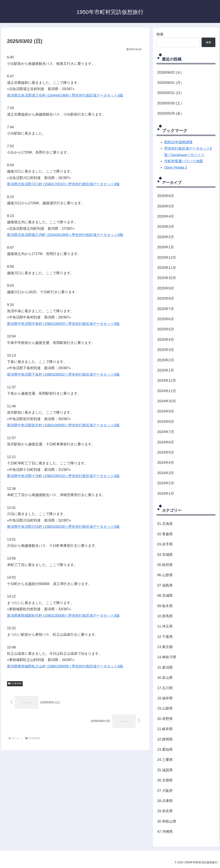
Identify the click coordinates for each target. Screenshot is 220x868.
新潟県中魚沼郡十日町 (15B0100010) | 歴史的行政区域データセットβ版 (63, 476)
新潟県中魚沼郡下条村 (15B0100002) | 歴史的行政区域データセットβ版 (63, 374)
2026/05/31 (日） (171, 93)
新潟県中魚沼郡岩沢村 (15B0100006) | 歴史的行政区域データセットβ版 (63, 425)
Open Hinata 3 (176, 167)
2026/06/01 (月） (171, 83)
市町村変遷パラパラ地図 (184, 161)
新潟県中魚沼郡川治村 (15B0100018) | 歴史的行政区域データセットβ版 (63, 527)
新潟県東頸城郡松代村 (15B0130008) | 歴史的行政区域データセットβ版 (63, 616)
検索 (160, 34)
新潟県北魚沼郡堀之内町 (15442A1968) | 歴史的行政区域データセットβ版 (65, 235)
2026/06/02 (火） (171, 72)
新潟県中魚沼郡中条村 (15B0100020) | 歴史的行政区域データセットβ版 (63, 324)
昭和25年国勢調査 (179, 142)
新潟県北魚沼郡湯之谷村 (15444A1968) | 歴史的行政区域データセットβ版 (65, 95)
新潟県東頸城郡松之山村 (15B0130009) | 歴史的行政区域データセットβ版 (65, 666)
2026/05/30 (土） (171, 103)
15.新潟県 (15, 684)
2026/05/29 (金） (171, 113)
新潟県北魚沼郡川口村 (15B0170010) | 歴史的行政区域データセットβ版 (63, 184)
